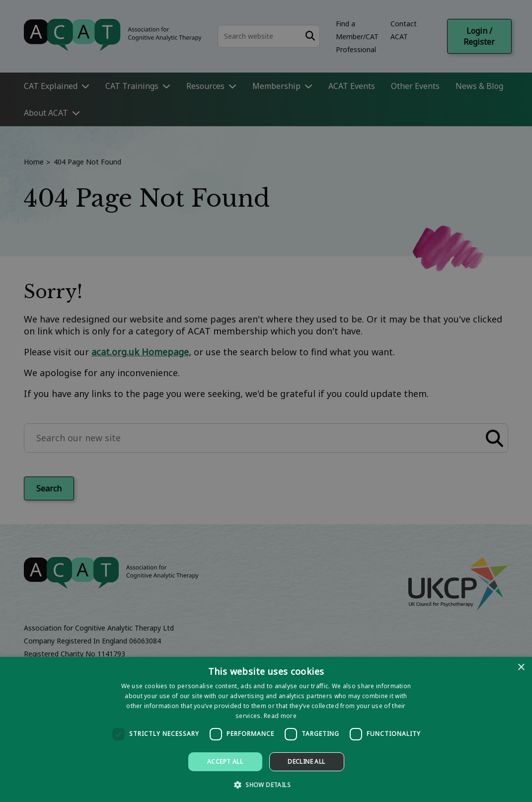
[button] (266, 784)
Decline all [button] (306, 762)
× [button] (521, 668)
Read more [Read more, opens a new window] (280, 716)
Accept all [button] (225, 762)
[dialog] (266, 729)
